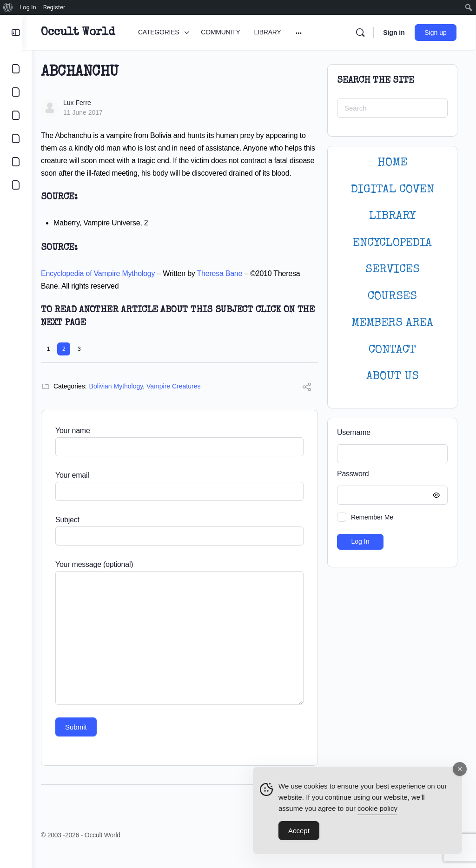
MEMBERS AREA (392, 323)
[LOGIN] (16, 162)
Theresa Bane (229, 286)
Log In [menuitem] (28, 7)
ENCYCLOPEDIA (392, 243)
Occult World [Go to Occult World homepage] (87, 33)
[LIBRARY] (16, 115)
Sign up (437, 33)
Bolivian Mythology (126, 399)
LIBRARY (392, 216)
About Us (393, 377)
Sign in (395, 33)
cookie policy (377, 809)
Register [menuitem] (54, 7)
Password (390, 474)
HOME (392, 163)
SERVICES (393, 270)
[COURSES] (16, 138)
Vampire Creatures (183, 399)
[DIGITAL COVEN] (16, 185)
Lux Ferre (86, 103)
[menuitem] (8, 7)
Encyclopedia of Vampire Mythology (107, 286)
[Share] (307, 401)
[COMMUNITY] (16, 92)
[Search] (361, 33)
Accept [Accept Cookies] (299, 831)
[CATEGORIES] (16, 69)
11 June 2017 (92, 112)
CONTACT (392, 350)
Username (354, 432)
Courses (392, 297)
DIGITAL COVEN (393, 190)
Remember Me (372, 517)
